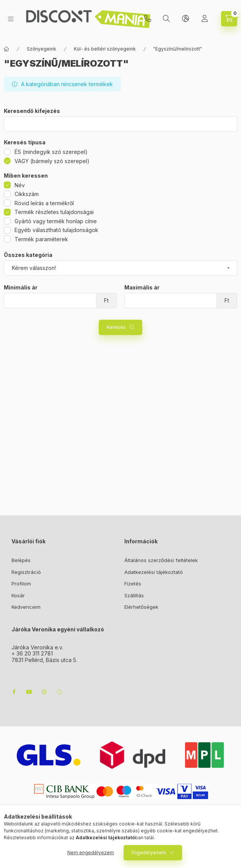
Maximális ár (142, 288)
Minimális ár (21, 288)
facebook (14, 692)
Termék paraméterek (41, 239)
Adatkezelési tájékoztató (154, 572)
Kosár (18, 595)
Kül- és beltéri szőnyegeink (105, 49)
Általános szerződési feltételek (161, 560)
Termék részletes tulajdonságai (54, 212)
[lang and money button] (186, 19)
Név (20, 185)
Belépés (21, 560)
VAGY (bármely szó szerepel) (52, 161)
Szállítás (134, 595)
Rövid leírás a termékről (44, 203)
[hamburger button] (11, 19)
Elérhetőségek (141, 607)
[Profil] (205, 19)
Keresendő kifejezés (32, 111)
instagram (44, 692)
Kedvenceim (26, 607)
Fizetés (133, 584)
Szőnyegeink (42, 49)
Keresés (116, 327)
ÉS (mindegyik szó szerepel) (51, 152)
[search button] (166, 19)
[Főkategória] (7, 49)
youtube (29, 692)
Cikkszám (27, 194)
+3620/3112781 (148, 19)
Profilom (21, 584)
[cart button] (229, 19)
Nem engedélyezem (91, 852)
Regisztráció (26, 572)
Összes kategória (28, 255)
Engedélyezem (149, 852)
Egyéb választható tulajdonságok (56, 230)
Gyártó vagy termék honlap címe (56, 221)
